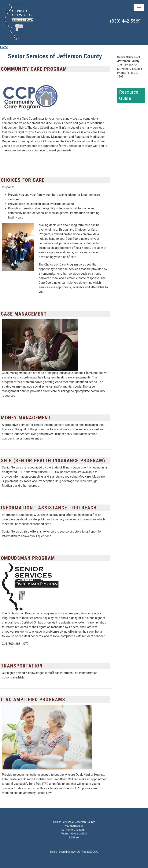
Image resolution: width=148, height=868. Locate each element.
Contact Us (74, 852)
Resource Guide (129, 95)
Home (4, 47)
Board (63, 852)
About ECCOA (90, 852)
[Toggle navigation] (139, 8)
